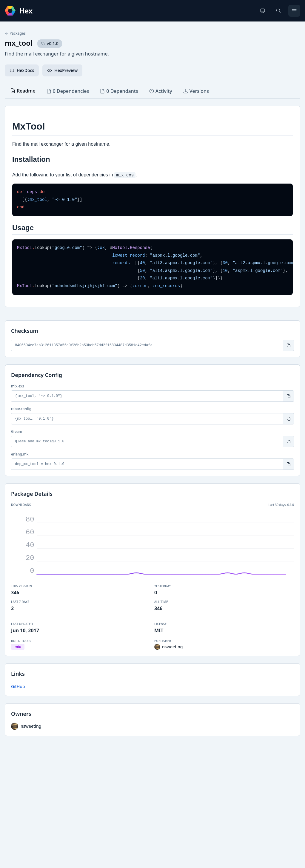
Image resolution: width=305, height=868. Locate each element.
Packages (15, 33)
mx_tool (19, 43)
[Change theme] (263, 11)
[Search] (278, 11)
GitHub (18, 686)
